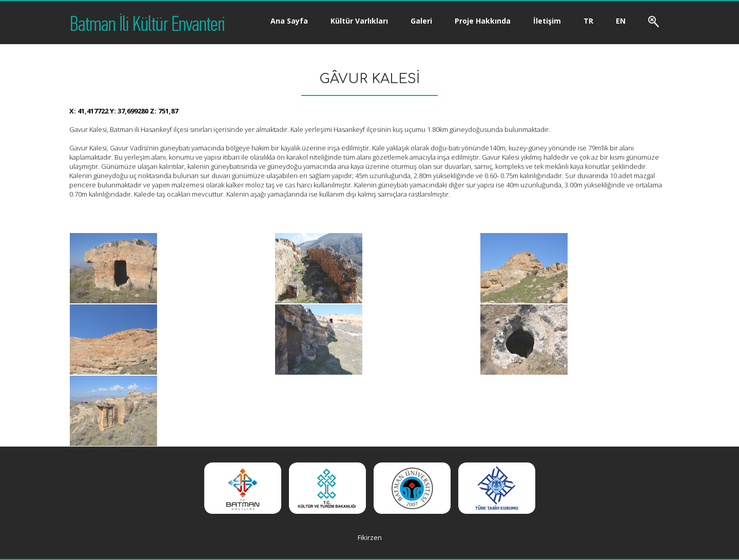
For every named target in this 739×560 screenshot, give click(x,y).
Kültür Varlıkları (359, 21)
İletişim (547, 21)
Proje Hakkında (483, 21)
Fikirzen (370, 537)
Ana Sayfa (289, 21)
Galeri (421, 21)
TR (588, 21)
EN (621, 21)
